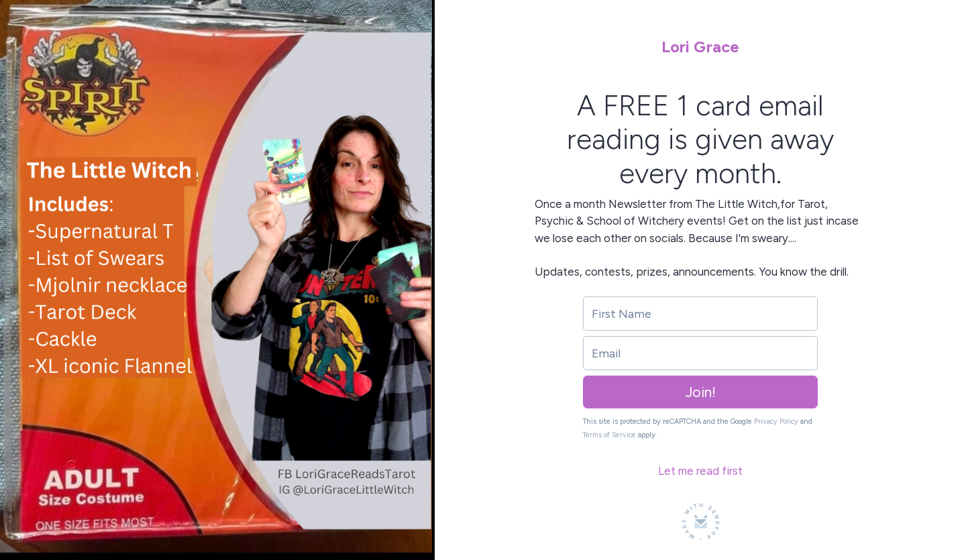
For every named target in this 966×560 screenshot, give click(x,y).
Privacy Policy (776, 422)
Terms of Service (609, 435)
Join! (701, 392)
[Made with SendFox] (701, 521)
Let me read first (700, 471)
